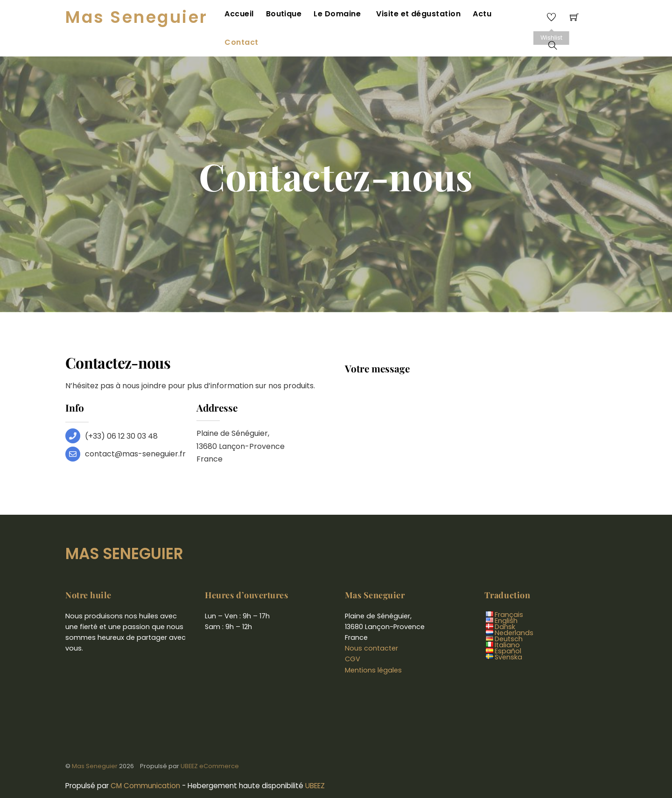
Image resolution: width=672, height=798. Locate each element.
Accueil (245, 15)
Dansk (505, 605)
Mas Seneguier (95, 744)
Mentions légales (373, 648)
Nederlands (514, 611)
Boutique (288, 15)
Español (508, 629)
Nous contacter (371, 626)
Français (509, 593)
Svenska (508, 635)
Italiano (507, 623)
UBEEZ (315, 764)
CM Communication (145, 764)
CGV (353, 637)
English (506, 599)
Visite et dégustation (417, 15)
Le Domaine (340, 15)
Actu (480, 15)
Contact (518, 15)
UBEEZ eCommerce (210, 744)
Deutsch (509, 617)
